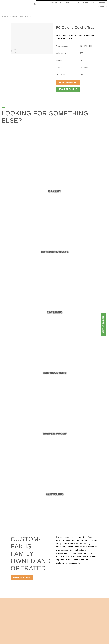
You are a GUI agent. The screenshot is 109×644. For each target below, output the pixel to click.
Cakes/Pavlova (26, 16)
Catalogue (55, 2)
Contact (102, 6)
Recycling (72, 2)
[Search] (35, 4)
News (102, 2)
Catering (13, 16)
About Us (89, 2)
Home (4, 16)
